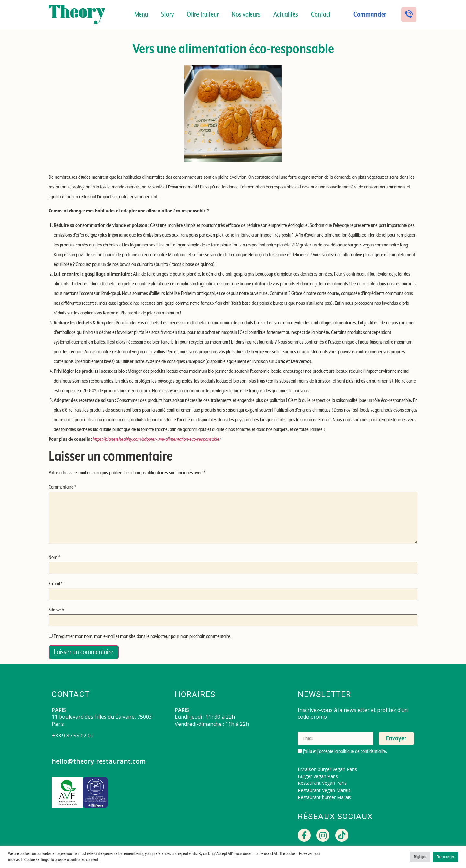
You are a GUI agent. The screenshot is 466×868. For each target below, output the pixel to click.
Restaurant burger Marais (324, 797)
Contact (321, 15)
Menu (141, 15)
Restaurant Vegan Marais (324, 790)
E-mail (56, 584)
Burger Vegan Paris (318, 776)
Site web (56, 610)
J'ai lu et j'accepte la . (342, 751)
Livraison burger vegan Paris (327, 769)
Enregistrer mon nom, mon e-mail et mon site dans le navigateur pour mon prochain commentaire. (143, 636)
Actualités (286, 15)
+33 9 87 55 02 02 (73, 736)
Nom (54, 557)
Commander (370, 15)
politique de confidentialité (362, 751)
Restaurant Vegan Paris (322, 783)
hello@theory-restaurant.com (99, 761)
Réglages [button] (420, 857)
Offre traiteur (203, 15)
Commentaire (62, 487)
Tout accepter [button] (445, 857)
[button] (409, 15)
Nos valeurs (246, 15)
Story (167, 15)
